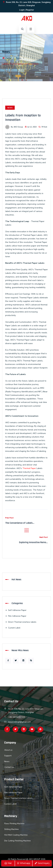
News (19, 58)
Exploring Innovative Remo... (33, 542)
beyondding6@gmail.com (20, 722)
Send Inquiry (42, 863)
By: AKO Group (14, 127)
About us (8, 750)
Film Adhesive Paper (17, 616)
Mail (8, 863)
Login (22, 10)
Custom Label (14, 628)
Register (30, 10)
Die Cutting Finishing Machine (17, 841)
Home (7, 58)
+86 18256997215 (17, 717)
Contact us (9, 767)
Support (8, 756)
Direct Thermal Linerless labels (22, 622)
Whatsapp (24, 863)
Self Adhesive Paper (17, 610)
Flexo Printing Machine (14, 824)
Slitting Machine (11, 829)
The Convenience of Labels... (20, 523)
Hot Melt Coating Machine (16, 835)
